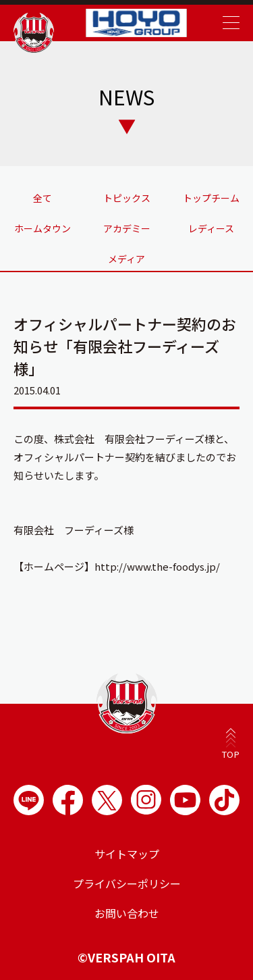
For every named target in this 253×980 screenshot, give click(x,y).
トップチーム (211, 198)
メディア (126, 259)
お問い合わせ (127, 913)
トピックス (127, 198)
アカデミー (127, 228)
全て (43, 198)
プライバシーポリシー (127, 883)
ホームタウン (43, 228)
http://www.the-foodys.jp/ (157, 566)
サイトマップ (127, 854)
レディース (211, 228)
